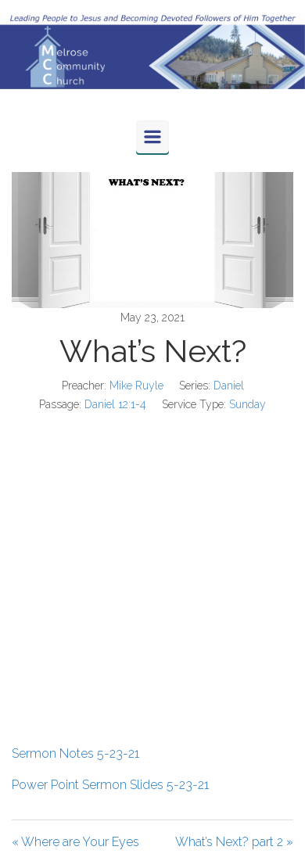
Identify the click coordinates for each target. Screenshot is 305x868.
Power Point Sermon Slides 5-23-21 (110, 785)
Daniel (229, 386)
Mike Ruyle (136, 386)
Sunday (248, 404)
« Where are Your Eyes (75, 842)
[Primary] (152, 137)
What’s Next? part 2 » (234, 842)
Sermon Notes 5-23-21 (75, 753)
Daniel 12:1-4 (115, 404)
